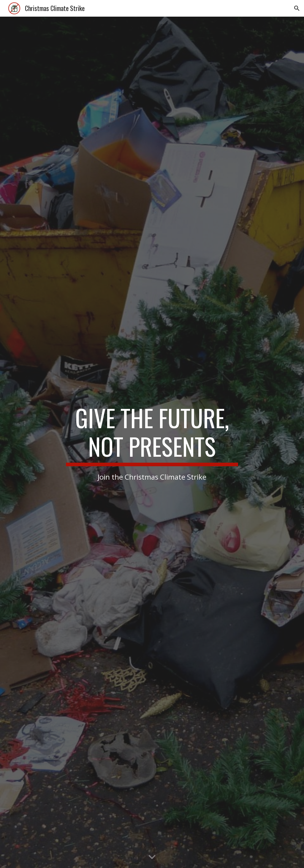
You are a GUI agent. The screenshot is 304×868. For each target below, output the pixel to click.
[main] (152, 442)
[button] (297, 8)
